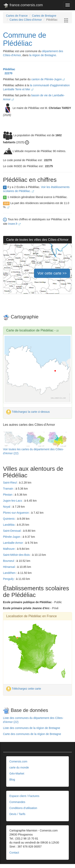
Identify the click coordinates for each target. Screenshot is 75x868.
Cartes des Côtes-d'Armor (26, 20)
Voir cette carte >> (52, 273)
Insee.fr (14, 224)
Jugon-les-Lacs (13, 501)
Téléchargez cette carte (24, 689)
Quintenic (9, 519)
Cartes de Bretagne (44, 16)
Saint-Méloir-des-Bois (17, 555)
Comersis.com (18, 761)
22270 (8, 73)
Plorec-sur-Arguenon (16, 513)
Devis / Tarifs (17, 814)
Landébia (9, 525)
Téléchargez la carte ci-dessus (28, 412)
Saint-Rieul (10, 483)
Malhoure (9, 549)
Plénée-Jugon (12, 537)
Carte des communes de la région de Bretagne (32, 734)
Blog (12, 780)
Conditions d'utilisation (23, 808)
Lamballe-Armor (13, 543)
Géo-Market (17, 773)
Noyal (7, 507)
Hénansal (9, 567)
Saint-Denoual (12, 531)
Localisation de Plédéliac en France (31, 616)
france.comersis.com (23, 6)
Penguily (9, 579)
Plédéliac (9, 69)
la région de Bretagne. (43, 55)
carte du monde (19, 767)
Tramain (8, 489)
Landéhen (10, 573)
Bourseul (9, 561)
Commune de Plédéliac (25, 39)
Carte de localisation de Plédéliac (30, 330)
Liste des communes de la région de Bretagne (32, 728)
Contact (14, 853)
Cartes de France (17, 16)
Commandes (17, 802)
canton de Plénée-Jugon (48, 79)
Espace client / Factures (24, 796)
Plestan (8, 495)
